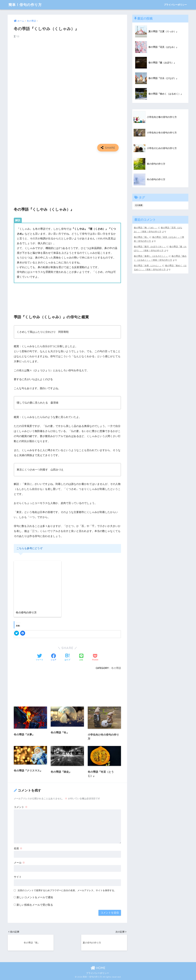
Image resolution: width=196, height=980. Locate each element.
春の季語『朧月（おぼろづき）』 (150, 247)
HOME (98, 968)
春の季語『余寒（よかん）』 (148, 266)
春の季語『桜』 (141, 237)
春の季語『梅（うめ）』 (146, 228)
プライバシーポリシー (175, 5)
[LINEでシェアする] (81, 658)
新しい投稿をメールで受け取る (35, 905)
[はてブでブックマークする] (67, 657)
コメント (21, 807)
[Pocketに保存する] (95, 657)
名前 (18, 848)
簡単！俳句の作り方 (25, 5)
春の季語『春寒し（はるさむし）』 (151, 256)
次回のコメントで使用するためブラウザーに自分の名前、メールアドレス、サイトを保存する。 (67, 890)
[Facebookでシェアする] (53, 657)
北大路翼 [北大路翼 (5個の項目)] (139, 205)
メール (19, 863)
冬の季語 (116, 668)
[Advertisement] (67, 176)
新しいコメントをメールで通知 (35, 897)
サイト (18, 877)
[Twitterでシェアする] (40, 657)
